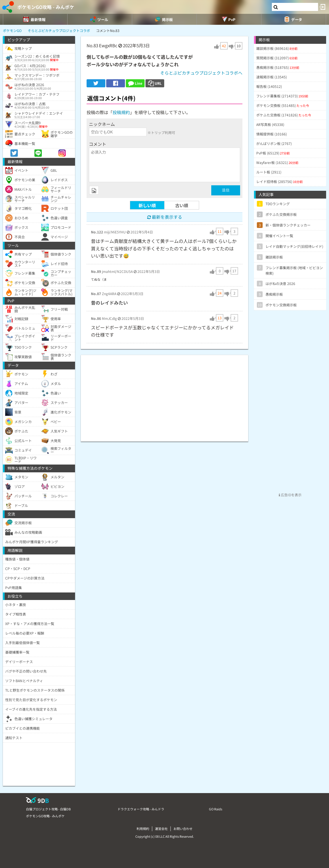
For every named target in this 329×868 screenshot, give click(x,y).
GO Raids (216, 809)
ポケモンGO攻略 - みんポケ (46, 7)
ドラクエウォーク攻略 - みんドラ (141, 809)
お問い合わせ (183, 829)
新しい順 (147, 205)
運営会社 (161, 829)
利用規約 (143, 829)
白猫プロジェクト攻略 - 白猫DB (48, 809)
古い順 (182, 205)
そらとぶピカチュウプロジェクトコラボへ (201, 73)
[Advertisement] (164, 395)
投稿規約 (121, 112)
